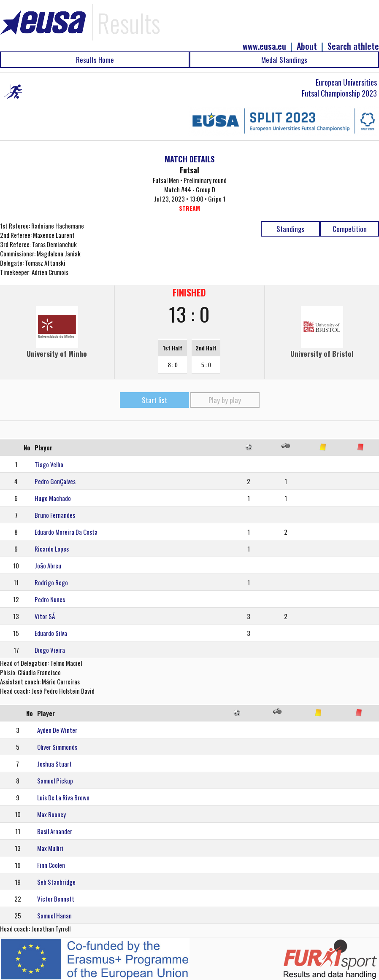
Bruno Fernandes (55, 515)
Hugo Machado (53, 498)
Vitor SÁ (45, 616)
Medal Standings (284, 60)
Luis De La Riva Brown (63, 797)
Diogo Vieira (50, 650)
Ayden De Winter (57, 730)
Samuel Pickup (55, 781)
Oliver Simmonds (57, 747)
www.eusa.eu (264, 46)
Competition (350, 229)
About (307, 46)
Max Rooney (51, 814)
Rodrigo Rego (51, 582)
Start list (154, 400)
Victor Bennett (56, 899)
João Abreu (48, 565)
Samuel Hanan (54, 915)
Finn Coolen (51, 865)
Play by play (225, 400)
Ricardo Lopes (52, 549)
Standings (290, 229)
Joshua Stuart (54, 764)
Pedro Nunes (50, 599)
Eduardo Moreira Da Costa (66, 532)
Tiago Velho (49, 464)
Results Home (95, 60)
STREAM (189, 208)
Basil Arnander (55, 831)
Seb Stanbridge (56, 882)
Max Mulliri (50, 848)
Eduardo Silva (51, 633)
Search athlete (353, 46)
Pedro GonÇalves (55, 481)
